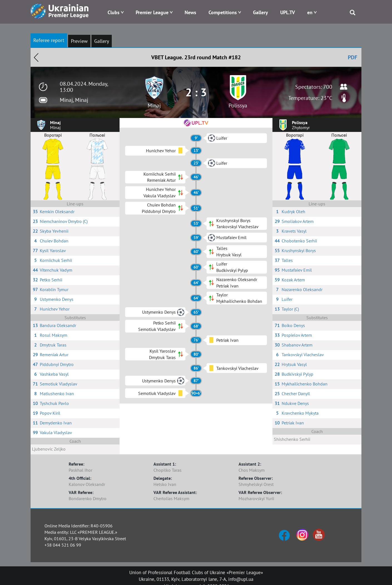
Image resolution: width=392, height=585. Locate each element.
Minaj (154, 105)
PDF (353, 57)
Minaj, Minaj (74, 100)
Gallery (260, 12)
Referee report (49, 40)
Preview (79, 41)
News (190, 12)
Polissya (238, 105)
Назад (36, 57)
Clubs (114, 12)
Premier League (152, 12)
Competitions (223, 12)
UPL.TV (288, 12)
